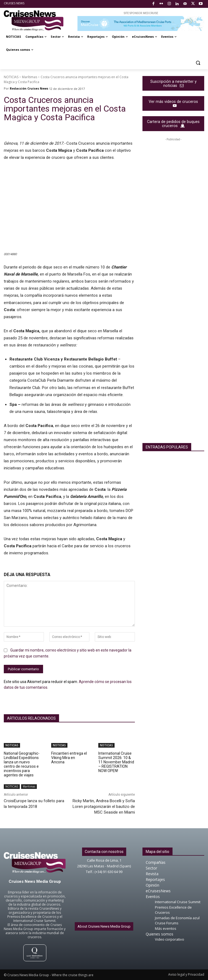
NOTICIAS (11, 77)
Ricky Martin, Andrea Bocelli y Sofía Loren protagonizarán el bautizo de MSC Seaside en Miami (104, 807)
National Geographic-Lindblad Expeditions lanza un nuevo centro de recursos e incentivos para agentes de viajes (22, 764)
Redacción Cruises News (29, 88)
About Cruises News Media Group (104, 926)
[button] (198, 63)
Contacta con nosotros (104, 852)
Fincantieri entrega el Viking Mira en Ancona (69, 758)
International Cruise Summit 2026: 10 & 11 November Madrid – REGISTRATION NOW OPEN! (116, 762)
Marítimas (30, 77)
